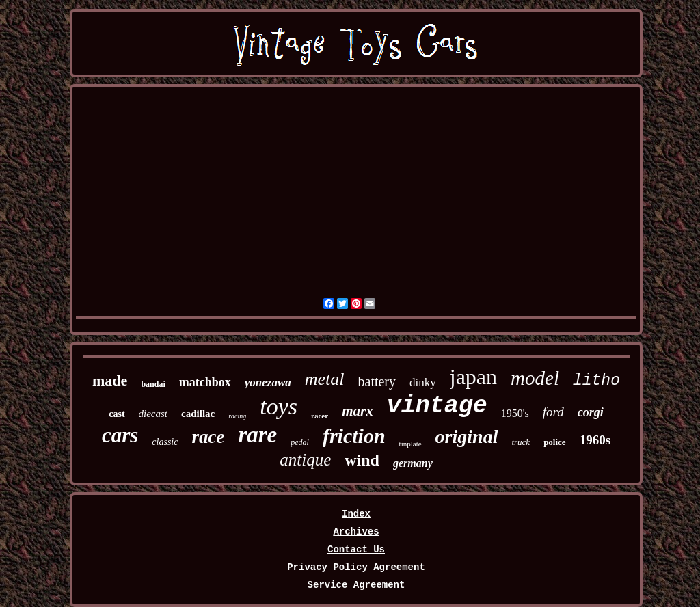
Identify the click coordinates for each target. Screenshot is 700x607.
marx (358, 411)
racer (320, 416)
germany (413, 463)
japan (473, 377)
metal (325, 379)
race (208, 437)
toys (279, 406)
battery (377, 381)
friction (354, 436)
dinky (423, 382)
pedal (300, 442)
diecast (153, 414)
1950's (515, 413)
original (467, 436)
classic (165, 442)
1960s (595, 440)
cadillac (198, 414)
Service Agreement (356, 585)
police (555, 442)
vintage (437, 406)
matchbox (205, 382)
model (535, 378)
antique (305, 460)
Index (356, 514)
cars (120, 435)
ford (553, 412)
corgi (591, 412)
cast (117, 414)
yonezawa (268, 382)
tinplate (410, 444)
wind (362, 460)
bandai (153, 384)
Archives (356, 532)
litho (596, 381)
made (110, 380)
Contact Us (356, 550)
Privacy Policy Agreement (356, 567)
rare (257, 435)
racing (237, 416)
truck (521, 442)
